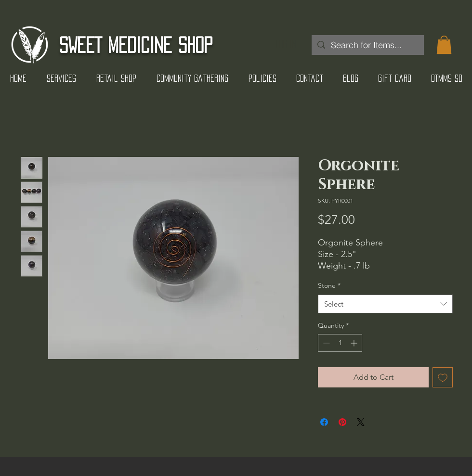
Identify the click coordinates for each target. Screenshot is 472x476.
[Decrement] (325, 343)
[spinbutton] (340, 343)
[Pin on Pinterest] (342, 422)
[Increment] (355, 343)
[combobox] (385, 304)
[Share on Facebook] (324, 422)
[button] (444, 45)
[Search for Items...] (367, 45)
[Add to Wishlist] (443, 377)
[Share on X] (361, 422)
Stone (329, 285)
